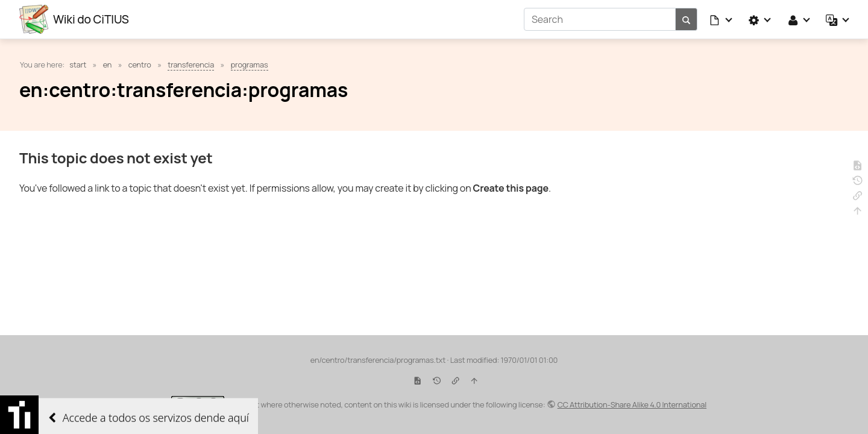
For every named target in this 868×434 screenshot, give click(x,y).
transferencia (191, 64)
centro (140, 64)
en (108, 64)
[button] (722, 19)
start (78, 64)
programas (250, 64)
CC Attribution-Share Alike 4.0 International (632, 404)
